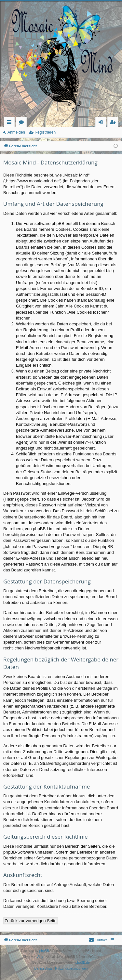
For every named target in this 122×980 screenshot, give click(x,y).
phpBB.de (83, 963)
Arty (40, 957)
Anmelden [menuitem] (102, 123)
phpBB (44, 951)
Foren (23, 123)
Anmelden (16, 132)
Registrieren (45, 132)
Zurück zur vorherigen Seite (31, 921)
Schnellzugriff (11, 123)
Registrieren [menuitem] (114, 123)
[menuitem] (98, 940)
